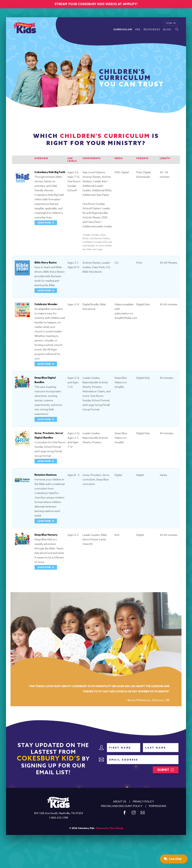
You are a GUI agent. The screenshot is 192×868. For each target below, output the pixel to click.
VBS (138, 29)
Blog (167, 29)
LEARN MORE (44, 223)
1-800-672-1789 (58, 818)
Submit (163, 770)
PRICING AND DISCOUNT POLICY (122, 806)
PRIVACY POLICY (143, 801)
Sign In (171, 23)
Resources (152, 29)
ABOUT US (120, 801)
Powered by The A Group (110, 828)
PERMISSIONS (157, 806)
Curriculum (123, 29)
